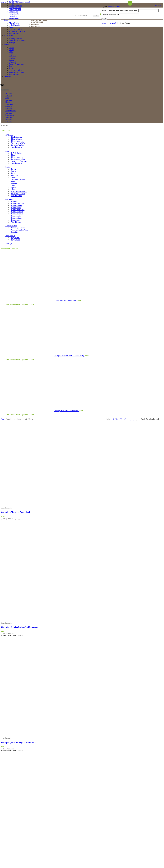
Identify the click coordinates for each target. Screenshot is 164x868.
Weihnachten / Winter (17, 72)
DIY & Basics (14, 23)
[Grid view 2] (131, 419)
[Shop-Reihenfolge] (152, 419)
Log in (104, 19)
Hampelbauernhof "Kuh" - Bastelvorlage (70, 356)
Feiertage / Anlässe (16, 29)
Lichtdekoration (15, 25)
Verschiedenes (14, 33)
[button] (7, 518)
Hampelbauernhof (18, 204)
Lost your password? (109, 23)
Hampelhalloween (15, 6)
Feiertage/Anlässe (18, 145)
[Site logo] (21, 16)
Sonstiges (12, 43)
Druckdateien (10, 236)
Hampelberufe (14, 2)
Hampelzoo (15, 220)
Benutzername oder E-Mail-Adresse (120, 10)
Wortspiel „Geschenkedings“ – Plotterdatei (20, 627)
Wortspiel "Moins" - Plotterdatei (67, 411)
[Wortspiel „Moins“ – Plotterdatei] (25, 473)
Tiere (11, 66)
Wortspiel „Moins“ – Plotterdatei (15, 512)
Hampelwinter (16, 218)
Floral (11, 27)
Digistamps (15, 238)
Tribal (11, 68)
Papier (11, 50)
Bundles (14, 202)
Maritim (12, 58)
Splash (11, 60)
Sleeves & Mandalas (16, 64)
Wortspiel (12, 62)
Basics (11, 48)
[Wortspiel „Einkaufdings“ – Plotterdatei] (25, 687)
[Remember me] (118, 23)
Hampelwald (16, 216)
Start (3, 419)
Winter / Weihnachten (17, 31)
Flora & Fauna (17, 139)
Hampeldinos (14, 4)
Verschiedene (14, 18)
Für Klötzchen (16, 137)
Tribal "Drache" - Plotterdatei (66, 300)
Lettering (12, 56)
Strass (11, 52)
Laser (7, 151)
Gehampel (9, 199)
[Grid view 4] (136, 419)
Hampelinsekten (15, 8)
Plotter (8, 167)
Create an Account (114, 6)
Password (110, 15)
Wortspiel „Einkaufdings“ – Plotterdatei (19, 743)
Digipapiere (16, 240)
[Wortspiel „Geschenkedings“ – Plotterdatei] (25, 572)
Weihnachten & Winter (17, 40)
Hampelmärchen (17, 214)
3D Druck (9, 135)
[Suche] (86, 12)
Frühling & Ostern (16, 38)
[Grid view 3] (134, 419)
